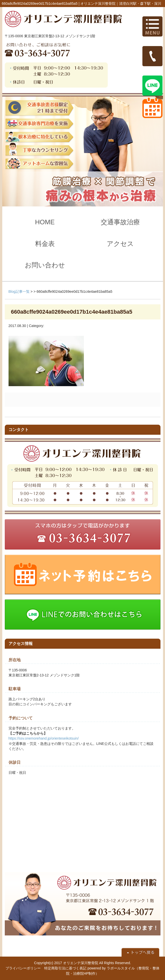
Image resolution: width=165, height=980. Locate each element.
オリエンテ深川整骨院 (81, 963)
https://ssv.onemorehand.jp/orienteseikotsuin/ (44, 738)
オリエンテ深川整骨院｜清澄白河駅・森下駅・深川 (121, 4)
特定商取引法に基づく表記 (65, 968)
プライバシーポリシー (23, 968)
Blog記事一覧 (19, 292)
